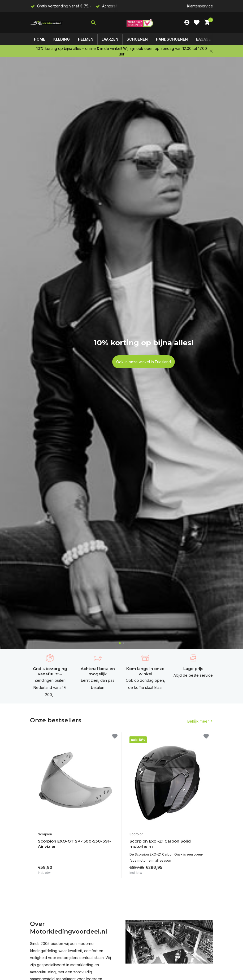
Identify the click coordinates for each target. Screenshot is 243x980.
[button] (120, 643)
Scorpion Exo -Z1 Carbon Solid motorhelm (160, 844)
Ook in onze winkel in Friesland (144, 362)
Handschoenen (172, 39)
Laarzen (110, 39)
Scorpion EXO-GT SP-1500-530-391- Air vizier (74, 844)
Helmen (86, 39)
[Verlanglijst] (197, 23)
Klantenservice (200, 6)
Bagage (203, 39)
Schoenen (137, 39)
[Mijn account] (187, 23)
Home (40, 39)
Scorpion (45, 834)
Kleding (62, 39)
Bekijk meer (198, 721)
